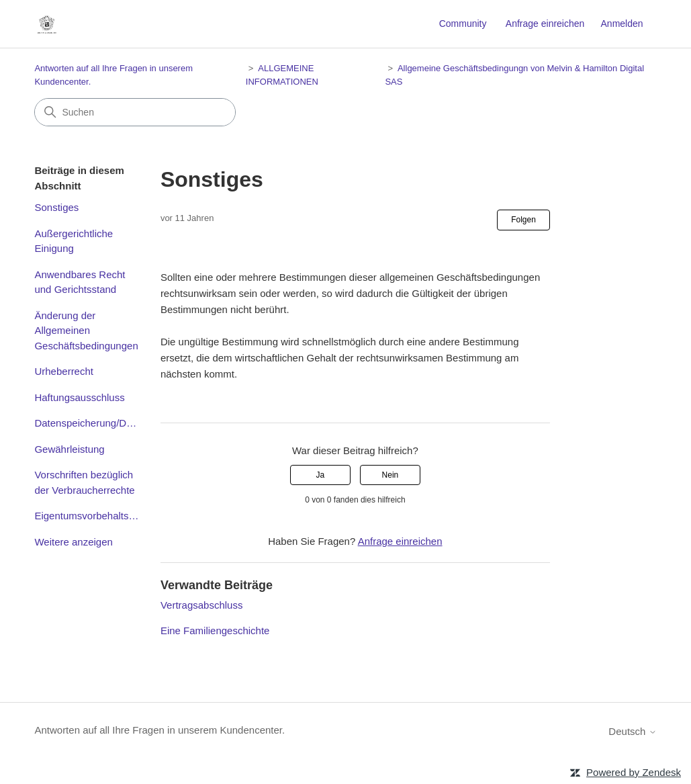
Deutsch (632, 731)
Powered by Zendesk (634, 772)
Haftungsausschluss (79, 397)
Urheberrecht (64, 371)
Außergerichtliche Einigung (74, 241)
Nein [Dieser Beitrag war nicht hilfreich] (390, 475)
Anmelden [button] (622, 24)
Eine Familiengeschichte (215, 630)
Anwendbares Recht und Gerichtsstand (80, 282)
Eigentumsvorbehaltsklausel (87, 516)
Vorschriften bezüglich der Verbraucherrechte (84, 482)
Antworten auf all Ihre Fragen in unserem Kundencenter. (159, 730)
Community (463, 24)
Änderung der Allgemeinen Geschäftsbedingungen (86, 331)
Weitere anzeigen (73, 542)
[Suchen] (135, 112)
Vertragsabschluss (202, 605)
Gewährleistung (69, 449)
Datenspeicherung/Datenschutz (87, 423)
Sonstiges (56, 207)
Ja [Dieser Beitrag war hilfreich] (320, 475)
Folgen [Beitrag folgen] (523, 220)
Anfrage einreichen (545, 24)
